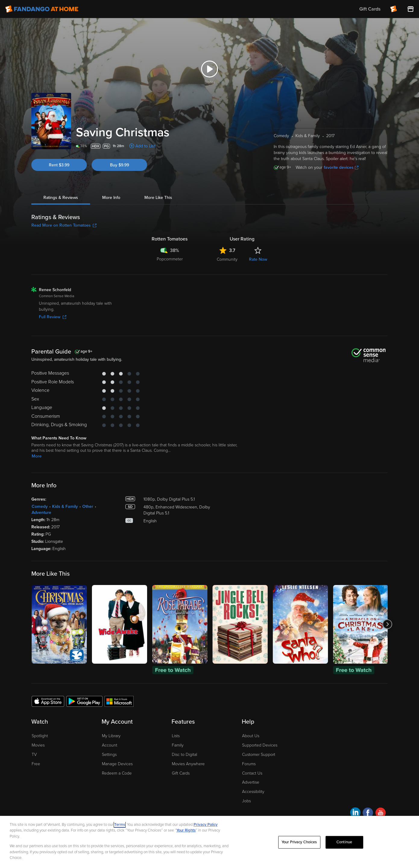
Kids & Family (65, 506)
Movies (38, 745)
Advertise (251, 782)
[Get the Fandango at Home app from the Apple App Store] (48, 701)
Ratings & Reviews (61, 198)
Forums (249, 764)
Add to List (145, 146)
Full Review (53, 317)
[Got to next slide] (387, 624)
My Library (111, 736)
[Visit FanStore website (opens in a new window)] (411, 9)
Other (88, 506)
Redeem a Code (117, 773)
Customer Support (259, 755)
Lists (176, 736)
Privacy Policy (206, 825)
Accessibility (253, 792)
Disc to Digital (184, 755)
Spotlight (40, 736)
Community (227, 259)
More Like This (158, 198)
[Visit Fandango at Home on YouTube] (381, 814)
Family (178, 745)
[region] (209, 842)
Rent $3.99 (59, 165)
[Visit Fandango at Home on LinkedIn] (355, 814)
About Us (251, 736)
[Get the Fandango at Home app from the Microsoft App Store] (119, 701)
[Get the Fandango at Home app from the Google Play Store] (84, 701)
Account (110, 745)
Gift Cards (181, 773)
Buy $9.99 (120, 165)
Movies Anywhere (188, 764)
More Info (111, 198)
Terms (120, 825)
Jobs (246, 801)
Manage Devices (117, 764)
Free (36, 764)
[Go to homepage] (42, 9)
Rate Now (258, 259)
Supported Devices (260, 745)
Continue (344, 842)
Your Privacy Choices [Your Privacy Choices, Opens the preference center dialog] (299, 842)
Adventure (41, 513)
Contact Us (252, 773)
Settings (109, 755)
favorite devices (341, 167)
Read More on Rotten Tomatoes (64, 225)
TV (34, 755)
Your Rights (186, 830)
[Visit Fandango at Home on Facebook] (368, 814)
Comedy (40, 506)
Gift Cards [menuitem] (370, 9)
